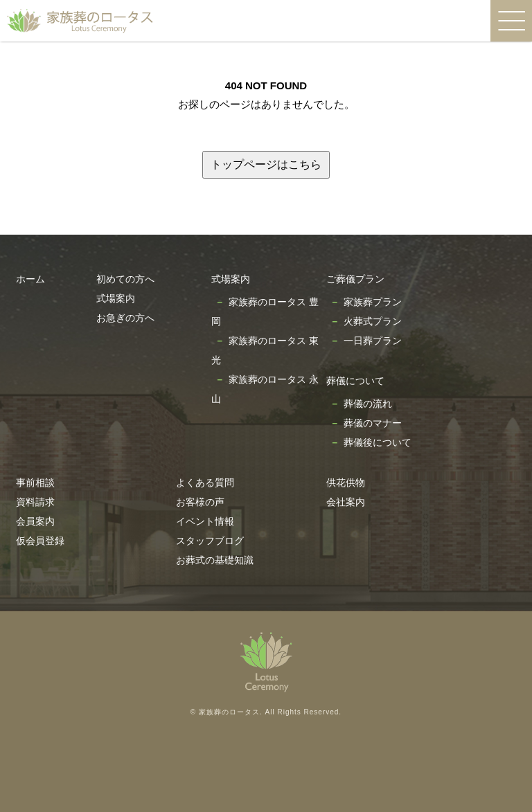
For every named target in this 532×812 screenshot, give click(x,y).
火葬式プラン (373, 321)
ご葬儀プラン (355, 279)
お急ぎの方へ (125, 318)
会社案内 (346, 502)
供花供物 (346, 482)
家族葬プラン (373, 302)
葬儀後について (378, 442)
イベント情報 (205, 521)
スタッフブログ (210, 541)
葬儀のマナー (373, 423)
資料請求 (35, 502)
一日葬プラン (373, 341)
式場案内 (116, 298)
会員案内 (35, 521)
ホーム (30, 279)
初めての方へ (125, 279)
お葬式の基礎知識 (215, 560)
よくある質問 (205, 482)
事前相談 (35, 482)
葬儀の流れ (368, 404)
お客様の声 (200, 502)
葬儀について (355, 381)
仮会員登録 (40, 541)
